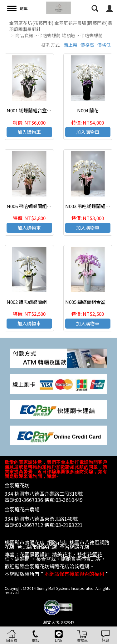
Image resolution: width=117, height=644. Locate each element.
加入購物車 (29, 132)
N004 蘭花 (88, 110)
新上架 (71, 45)
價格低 (104, 45)
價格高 (87, 45)
